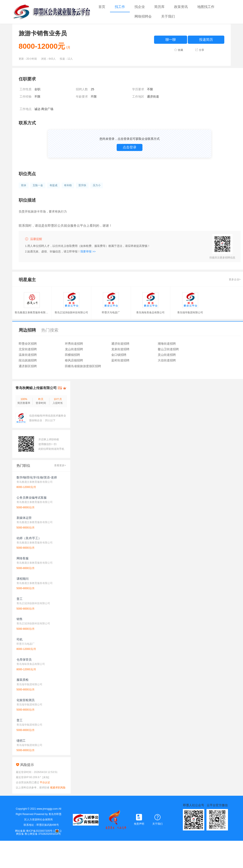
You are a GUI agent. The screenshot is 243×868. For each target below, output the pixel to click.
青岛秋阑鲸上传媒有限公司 (36, 388)
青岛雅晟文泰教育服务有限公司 (32, 313)
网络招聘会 (143, 16)
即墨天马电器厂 (111, 313)
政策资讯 (181, 7)
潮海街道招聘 (167, 344)
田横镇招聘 (72, 355)
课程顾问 (23, 579)
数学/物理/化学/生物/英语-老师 (37, 477)
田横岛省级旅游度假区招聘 (83, 366)
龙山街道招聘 (74, 349)
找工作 (120, 7)
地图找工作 (206, 7)
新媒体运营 (24, 518)
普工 (20, 599)
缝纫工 (21, 741)
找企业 (140, 7)
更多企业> (235, 279)
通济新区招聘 (28, 366)
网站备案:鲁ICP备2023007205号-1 (35, 831)
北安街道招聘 (28, 349)
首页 (102, 7)
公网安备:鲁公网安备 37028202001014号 (39, 832)
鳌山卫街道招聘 (168, 349)
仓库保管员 (24, 660)
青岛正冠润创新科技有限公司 (71, 313)
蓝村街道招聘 (120, 360)
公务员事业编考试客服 (32, 498)
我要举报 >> (88, 251)
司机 (20, 639)
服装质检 (23, 680)
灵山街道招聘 (167, 355)
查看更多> (60, 465)
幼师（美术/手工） (29, 538)
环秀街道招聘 (74, 344)
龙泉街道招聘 (120, 349)
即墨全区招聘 (28, 344)
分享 (202, 50)
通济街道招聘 (120, 344)
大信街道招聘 (167, 360)
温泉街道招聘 (28, 355)
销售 (20, 619)
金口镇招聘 (119, 355)
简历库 (159, 7)
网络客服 (23, 558)
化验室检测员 (26, 700)
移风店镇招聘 (74, 360)
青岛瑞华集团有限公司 (190, 313)
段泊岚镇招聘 (28, 360)
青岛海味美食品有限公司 (150, 313)
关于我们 (168, 16)
